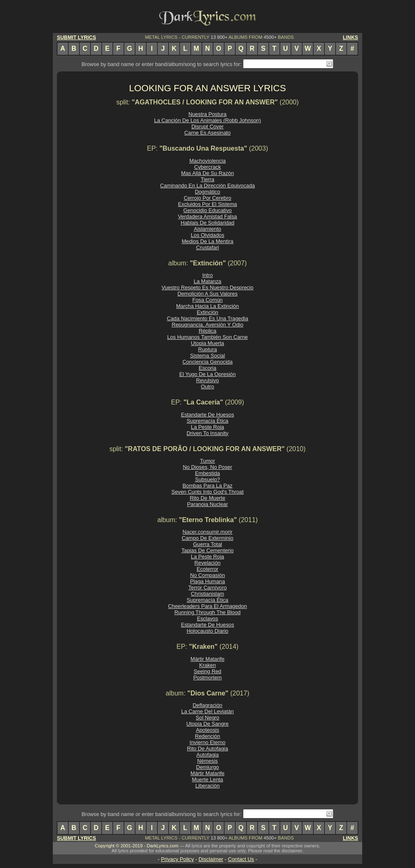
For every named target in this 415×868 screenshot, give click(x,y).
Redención (207, 736)
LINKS (350, 38)
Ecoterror (208, 569)
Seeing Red (208, 671)
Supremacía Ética (207, 421)
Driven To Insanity (207, 433)
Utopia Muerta (207, 343)
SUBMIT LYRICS (77, 38)
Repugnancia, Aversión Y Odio (207, 325)
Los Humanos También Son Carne (207, 337)
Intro (207, 275)
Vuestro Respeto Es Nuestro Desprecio (208, 287)
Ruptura (207, 349)
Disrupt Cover (207, 127)
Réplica (208, 331)
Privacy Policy (177, 859)
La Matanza (208, 281)
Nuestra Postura (207, 114)
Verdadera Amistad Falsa (208, 216)
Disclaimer (211, 859)
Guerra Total (207, 544)
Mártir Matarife (207, 659)
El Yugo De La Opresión (207, 374)
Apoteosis (207, 730)
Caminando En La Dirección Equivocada (207, 186)
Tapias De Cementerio (208, 550)
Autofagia (207, 755)
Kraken (208, 665)
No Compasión (208, 575)
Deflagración (207, 705)
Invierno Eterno (208, 742)
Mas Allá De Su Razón (207, 173)
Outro (207, 387)
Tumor (208, 461)
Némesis (207, 761)
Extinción (207, 312)
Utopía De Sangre (207, 724)
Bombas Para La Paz (208, 486)
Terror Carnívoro (207, 588)
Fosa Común (207, 300)
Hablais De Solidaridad (207, 223)
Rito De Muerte (207, 498)
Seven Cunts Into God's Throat (207, 492)
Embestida (207, 473)
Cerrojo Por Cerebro (207, 198)
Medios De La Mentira (207, 241)
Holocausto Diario (207, 631)
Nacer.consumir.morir (208, 532)
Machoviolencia (207, 161)
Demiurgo (207, 767)
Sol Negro (208, 718)
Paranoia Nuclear (208, 504)
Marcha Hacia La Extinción (207, 306)
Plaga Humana (208, 581)
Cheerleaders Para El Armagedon (207, 606)
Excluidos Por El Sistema (208, 204)
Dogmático (207, 192)
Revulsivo (207, 380)
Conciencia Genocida (207, 362)
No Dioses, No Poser (207, 467)
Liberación (207, 786)
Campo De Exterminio (207, 538)
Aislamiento (207, 229)
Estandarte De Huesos (208, 415)
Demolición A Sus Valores (207, 294)
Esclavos (207, 618)
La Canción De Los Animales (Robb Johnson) (208, 120)
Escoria (208, 368)
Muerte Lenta (207, 779)
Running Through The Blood (207, 612)
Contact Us (241, 859)
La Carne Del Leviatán (207, 711)
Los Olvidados (207, 235)
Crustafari (207, 247)
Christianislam (207, 594)
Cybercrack (208, 167)
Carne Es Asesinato (207, 133)
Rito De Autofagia (207, 749)
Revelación (207, 563)
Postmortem (208, 678)
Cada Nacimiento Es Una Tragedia (207, 318)
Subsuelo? (207, 479)
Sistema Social (208, 356)
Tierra (208, 179)
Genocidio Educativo (207, 210)
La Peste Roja (207, 427)
